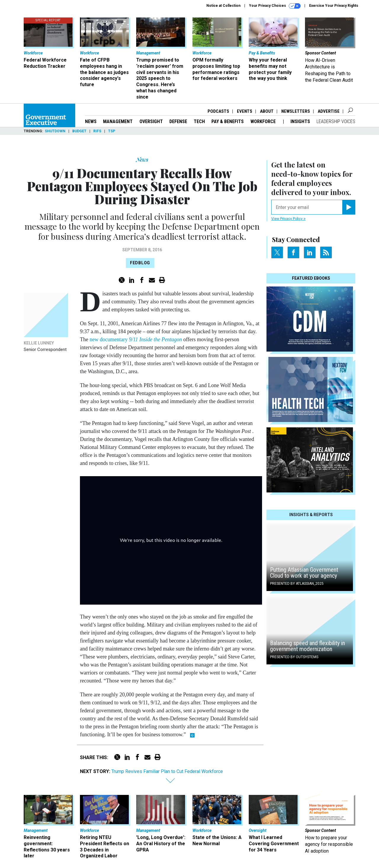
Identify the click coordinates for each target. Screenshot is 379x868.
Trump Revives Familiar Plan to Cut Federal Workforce (167, 771)
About (267, 111)
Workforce (264, 121)
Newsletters (296, 111)
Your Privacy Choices (275, 6)
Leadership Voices (336, 121)
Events (245, 111)
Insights (300, 121)
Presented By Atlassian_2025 (297, 584)
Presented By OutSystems (294, 657)
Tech (199, 121)
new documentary (136, 339)
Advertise (329, 111)
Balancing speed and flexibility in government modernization (307, 646)
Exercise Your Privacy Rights (334, 6)
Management (118, 121)
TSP (112, 131)
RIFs (97, 131)
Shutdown (55, 131)
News (91, 121)
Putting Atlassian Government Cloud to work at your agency (304, 573)
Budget (79, 131)
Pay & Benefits (228, 121)
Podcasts (218, 111)
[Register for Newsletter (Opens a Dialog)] (349, 207)
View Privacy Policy (288, 219)
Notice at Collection (223, 6)
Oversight (151, 121)
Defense (178, 121)
